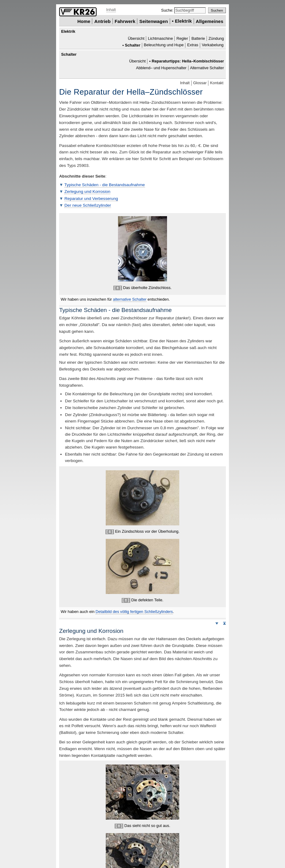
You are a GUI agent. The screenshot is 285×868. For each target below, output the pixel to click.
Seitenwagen (154, 21)
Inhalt (111, 10)
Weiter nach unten (217, 623)
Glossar (200, 83)
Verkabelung (213, 45)
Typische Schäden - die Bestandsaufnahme (105, 185)
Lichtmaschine (161, 38)
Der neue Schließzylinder (88, 205)
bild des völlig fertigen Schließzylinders (134, 612)
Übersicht (136, 38)
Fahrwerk (125, 21)
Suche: (168, 10)
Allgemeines (210, 21)
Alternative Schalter (207, 68)
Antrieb (103, 21)
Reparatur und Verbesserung (91, 199)
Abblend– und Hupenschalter (161, 68)
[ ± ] (118, 288)
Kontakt (217, 83)
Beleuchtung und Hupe (164, 45)
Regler (182, 38)
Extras (193, 45)
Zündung (216, 38)
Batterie (198, 38)
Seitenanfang (224, 623)
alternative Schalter (130, 299)
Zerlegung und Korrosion (87, 192)
